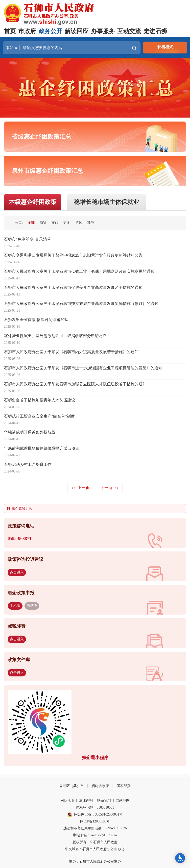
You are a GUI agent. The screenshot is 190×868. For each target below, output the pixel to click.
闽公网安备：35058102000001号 (95, 815)
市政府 (27, 31)
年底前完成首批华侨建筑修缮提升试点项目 (42, 449)
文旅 (55, 223)
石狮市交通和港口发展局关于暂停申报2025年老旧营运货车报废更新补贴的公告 (73, 256)
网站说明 (67, 801)
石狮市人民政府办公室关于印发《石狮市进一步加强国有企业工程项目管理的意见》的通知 (83, 368)
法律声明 (86, 801)
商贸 (43, 223)
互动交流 (129, 31)
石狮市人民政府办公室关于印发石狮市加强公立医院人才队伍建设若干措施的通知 (75, 384)
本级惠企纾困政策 (33, 202)
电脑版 (32, 606)
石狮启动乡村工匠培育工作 (28, 465)
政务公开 (50, 31)
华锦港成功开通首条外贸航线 (30, 433)
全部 (31, 223)
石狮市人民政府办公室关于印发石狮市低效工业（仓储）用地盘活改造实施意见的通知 (79, 272)
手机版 (15, 606)
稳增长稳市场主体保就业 (106, 202)
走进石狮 (155, 31)
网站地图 (123, 801)
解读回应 (77, 31)
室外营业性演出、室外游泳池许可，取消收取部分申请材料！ (57, 336)
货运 (79, 223)
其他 (91, 223)
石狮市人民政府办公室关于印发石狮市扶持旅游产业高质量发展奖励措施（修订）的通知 (81, 304)
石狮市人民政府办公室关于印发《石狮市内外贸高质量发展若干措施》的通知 (71, 352)
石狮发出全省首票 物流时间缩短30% (36, 320)
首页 (10, 31)
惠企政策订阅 (20, 509)
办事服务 (103, 31)
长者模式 (165, 47)
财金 (67, 223)
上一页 (80, 488)
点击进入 (17, 573)
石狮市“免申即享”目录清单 (27, 239)
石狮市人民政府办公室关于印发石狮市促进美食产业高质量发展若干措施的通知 (73, 288)
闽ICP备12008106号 (95, 822)
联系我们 (104, 801)
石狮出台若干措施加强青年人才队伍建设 (40, 400)
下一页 (110, 488)
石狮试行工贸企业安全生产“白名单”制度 (39, 416)
